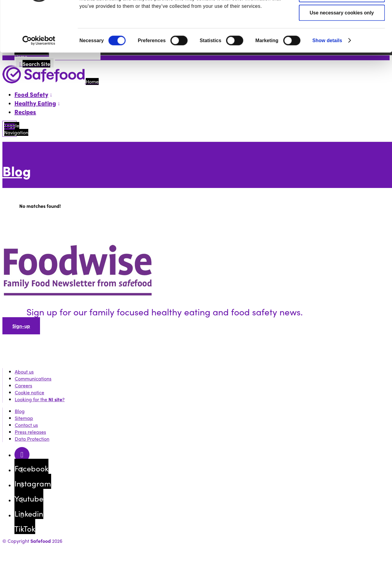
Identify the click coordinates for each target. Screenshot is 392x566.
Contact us (26, 425)
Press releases (30, 432)
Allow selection (342, 34)
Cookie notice (29, 392)
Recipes (25, 112)
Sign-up (21, 326)
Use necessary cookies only (342, 53)
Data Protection (32, 439)
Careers (23, 385)
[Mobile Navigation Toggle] (9, 129)
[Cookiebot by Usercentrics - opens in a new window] (39, 80)
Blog (17, 171)
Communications (33, 378)
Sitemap (24, 418)
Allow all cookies (342, 15)
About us (24, 372)
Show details (327, 80)
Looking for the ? (40, 399)
